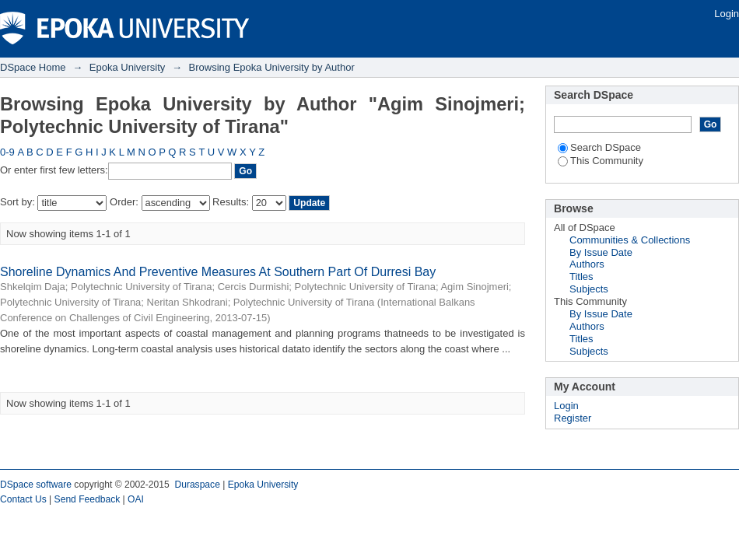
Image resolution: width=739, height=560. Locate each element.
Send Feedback (88, 499)
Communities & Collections (630, 240)
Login (727, 14)
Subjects (589, 289)
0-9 (7, 152)
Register (573, 418)
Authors (587, 264)
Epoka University (128, 67)
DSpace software (36, 485)
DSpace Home (33, 67)
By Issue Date (601, 252)
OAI (136, 499)
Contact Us (23, 499)
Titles (581, 276)
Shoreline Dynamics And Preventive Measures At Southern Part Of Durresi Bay (218, 272)
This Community (601, 161)
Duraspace (197, 485)
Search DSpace (599, 147)
